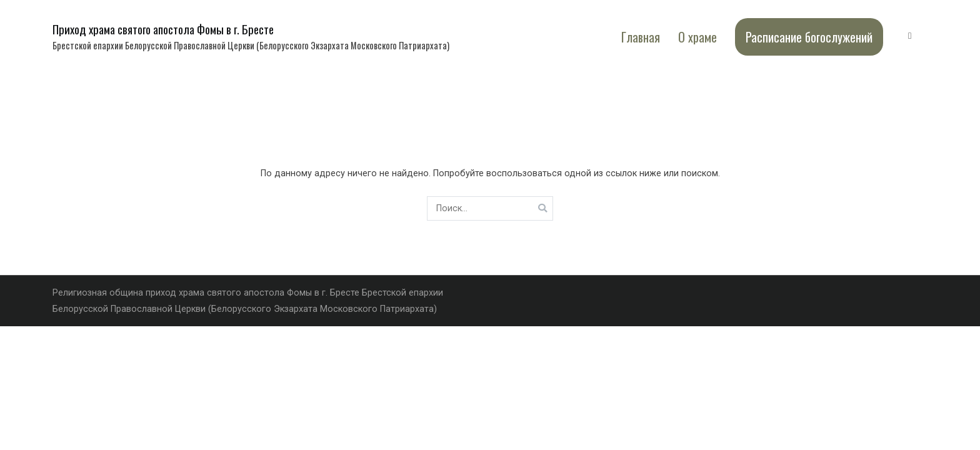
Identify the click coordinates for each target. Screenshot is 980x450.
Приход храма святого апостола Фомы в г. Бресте (163, 29)
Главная (641, 37)
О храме (697, 37)
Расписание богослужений (809, 37)
